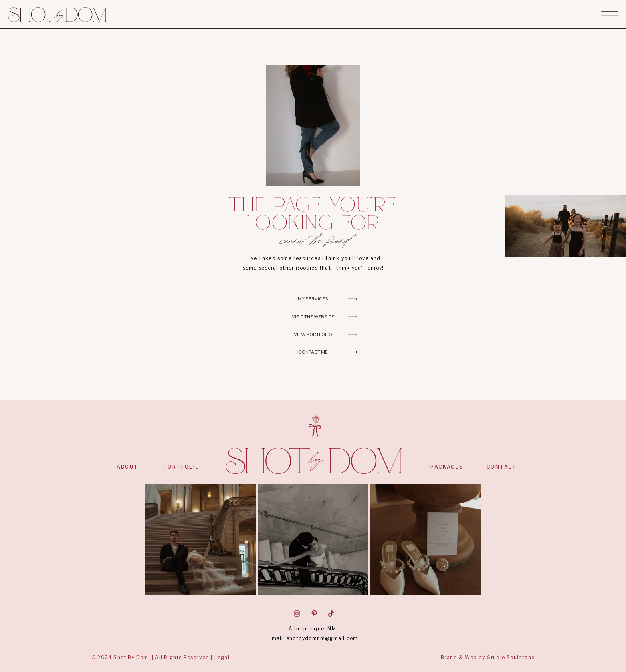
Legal (222, 657)
